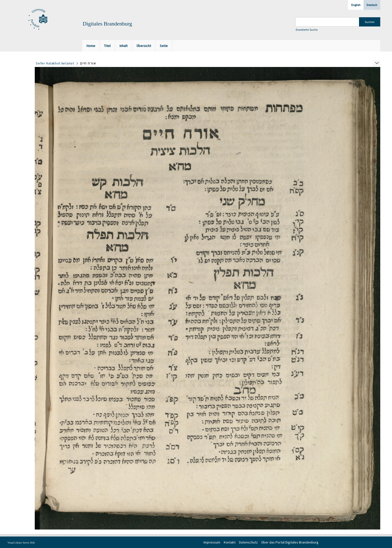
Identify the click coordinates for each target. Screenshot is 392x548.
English (356, 5)
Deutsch (372, 5)
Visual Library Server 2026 (21, 543)
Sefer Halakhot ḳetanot (55, 63)
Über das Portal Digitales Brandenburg (290, 542)
